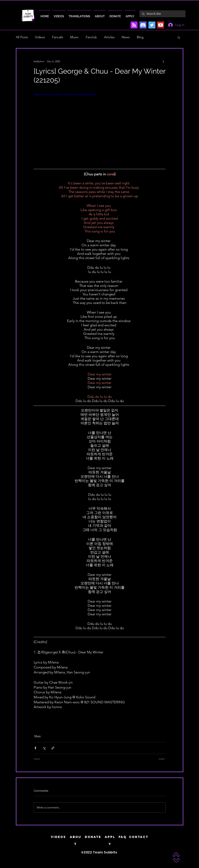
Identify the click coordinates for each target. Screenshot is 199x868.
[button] (179, 37)
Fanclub (91, 37)
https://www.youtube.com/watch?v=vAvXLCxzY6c (65, 94)
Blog (140, 37)
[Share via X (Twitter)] (44, 748)
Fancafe (58, 37)
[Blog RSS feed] (134, 25)
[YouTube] (161, 25)
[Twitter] (152, 25)
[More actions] (163, 61)
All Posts (22, 37)
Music (74, 37)
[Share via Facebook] (35, 748)
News (126, 37)
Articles (109, 37)
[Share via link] (53, 748)
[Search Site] (162, 14)
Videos (40, 37)
